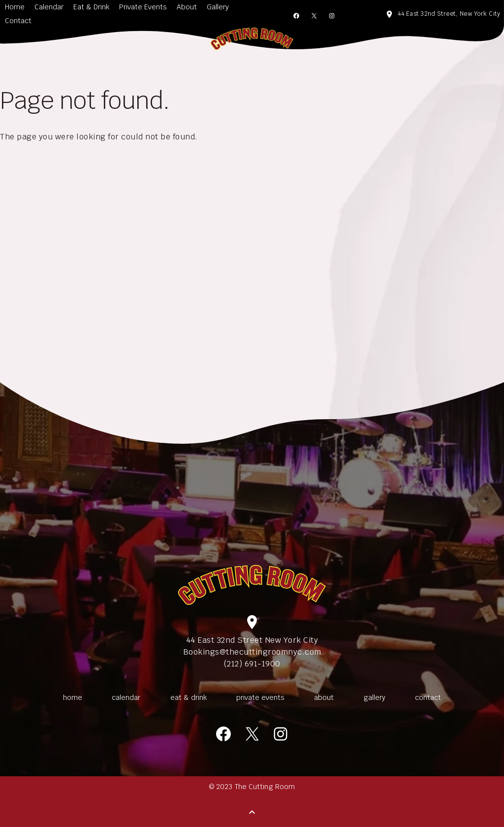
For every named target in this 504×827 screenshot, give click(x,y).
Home (15, 7)
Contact (18, 21)
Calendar (49, 7)
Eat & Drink (91, 7)
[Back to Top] (252, 812)
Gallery (218, 7)
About (187, 7)
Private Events (143, 7)
